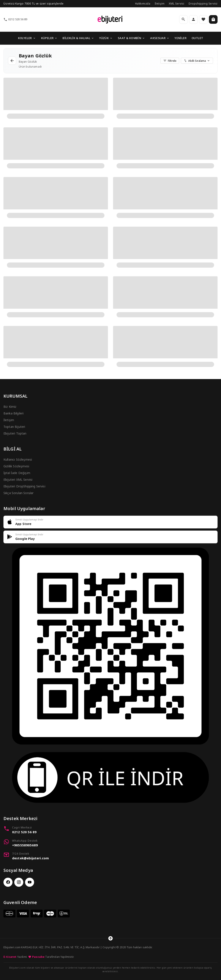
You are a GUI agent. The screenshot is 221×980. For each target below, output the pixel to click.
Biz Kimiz (10, 407)
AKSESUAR (160, 38)
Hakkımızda (143, 4)
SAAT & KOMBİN (131, 38)
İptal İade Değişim (17, 473)
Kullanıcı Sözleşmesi (18, 459)
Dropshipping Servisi (203, 4)
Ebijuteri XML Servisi (18, 480)
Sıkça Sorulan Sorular (18, 493)
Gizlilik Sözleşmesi (16, 466)
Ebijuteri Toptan (15, 433)
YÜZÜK (106, 38)
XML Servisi (177, 4)
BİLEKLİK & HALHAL (78, 38)
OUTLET (197, 38)
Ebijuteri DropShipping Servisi (24, 486)
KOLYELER (27, 38)
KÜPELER (49, 38)
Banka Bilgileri (13, 413)
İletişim (160, 4)
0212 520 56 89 (15, 19)
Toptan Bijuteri (14, 427)
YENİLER (181, 38)
